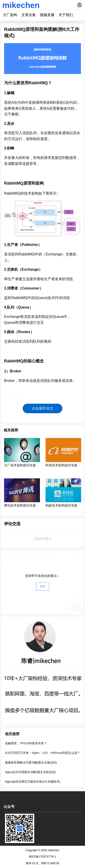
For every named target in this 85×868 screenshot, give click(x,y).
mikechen (53, 850)
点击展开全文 (43, 408)
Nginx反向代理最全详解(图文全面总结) (30, 772)
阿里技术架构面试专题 (61, 465)
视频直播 (47, 15)
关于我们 (66, 15)
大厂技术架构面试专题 (20, 465)
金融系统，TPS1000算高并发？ (26, 743)
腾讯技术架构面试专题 (20, 505)
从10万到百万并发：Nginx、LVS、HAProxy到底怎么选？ (42, 753)
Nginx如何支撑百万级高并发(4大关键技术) (33, 782)
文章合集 (29, 15)
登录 (43, 586)
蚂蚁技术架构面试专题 (61, 505)
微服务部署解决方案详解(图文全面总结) (31, 762)
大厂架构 (10, 15)
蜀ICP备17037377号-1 (42, 857)
